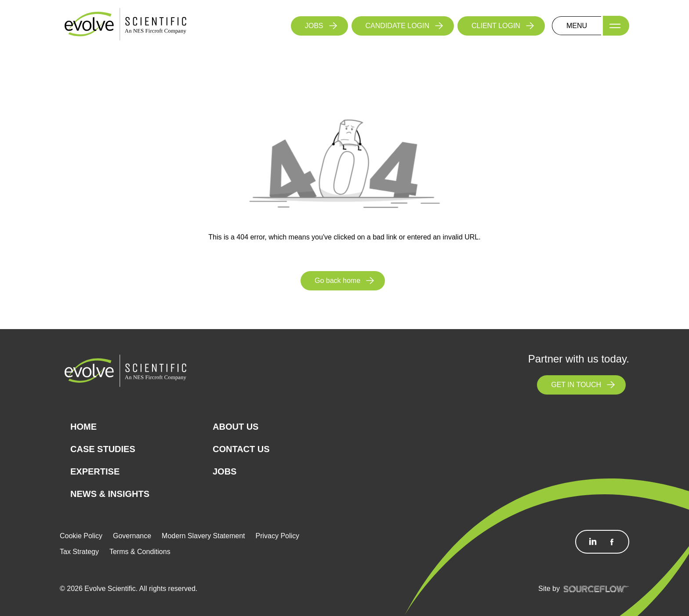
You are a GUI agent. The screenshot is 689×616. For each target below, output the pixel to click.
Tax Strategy (79, 552)
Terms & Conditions (140, 552)
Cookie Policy (81, 536)
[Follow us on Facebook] (612, 542)
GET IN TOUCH (576, 385)
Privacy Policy (278, 536)
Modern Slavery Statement (203, 536)
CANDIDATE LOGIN (398, 26)
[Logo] (126, 25)
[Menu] (616, 26)
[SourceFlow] (596, 589)
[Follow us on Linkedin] (593, 542)
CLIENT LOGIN (496, 26)
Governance (132, 536)
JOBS (314, 26)
